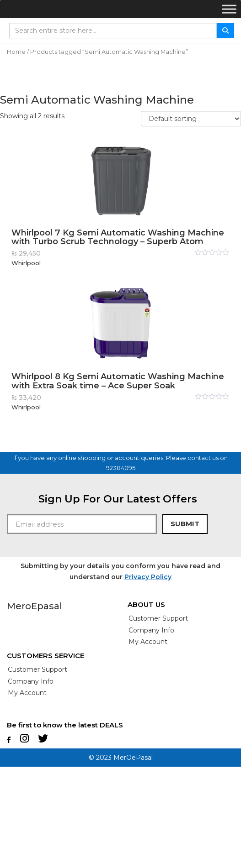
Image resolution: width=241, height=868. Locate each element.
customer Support (158, 618)
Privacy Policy (148, 577)
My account (148, 642)
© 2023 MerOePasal (121, 758)
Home (16, 52)
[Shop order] (191, 119)
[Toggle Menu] (229, 9)
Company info (151, 630)
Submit (185, 524)
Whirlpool (26, 263)
